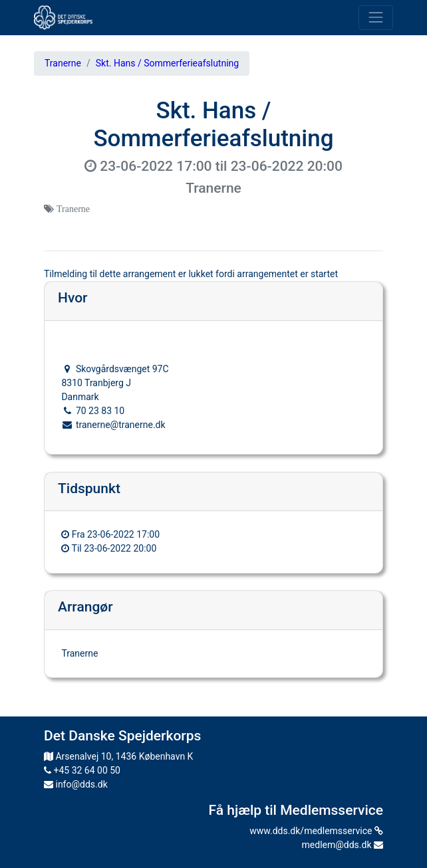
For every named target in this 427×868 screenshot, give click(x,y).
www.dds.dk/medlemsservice (316, 831)
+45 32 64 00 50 (82, 770)
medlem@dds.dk (343, 845)
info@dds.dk (76, 784)
